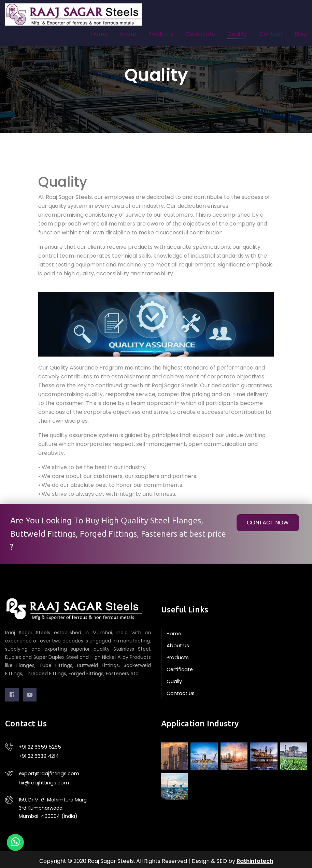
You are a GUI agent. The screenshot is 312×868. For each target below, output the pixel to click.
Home (99, 34)
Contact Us (180, 693)
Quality (237, 34)
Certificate (200, 34)
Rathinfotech (255, 858)
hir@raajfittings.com (43, 780)
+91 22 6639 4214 (39, 755)
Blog (301, 34)
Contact (271, 34)
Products (161, 34)
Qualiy (174, 681)
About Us (177, 646)
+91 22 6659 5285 (39, 747)
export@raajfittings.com (48, 771)
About (128, 34)
